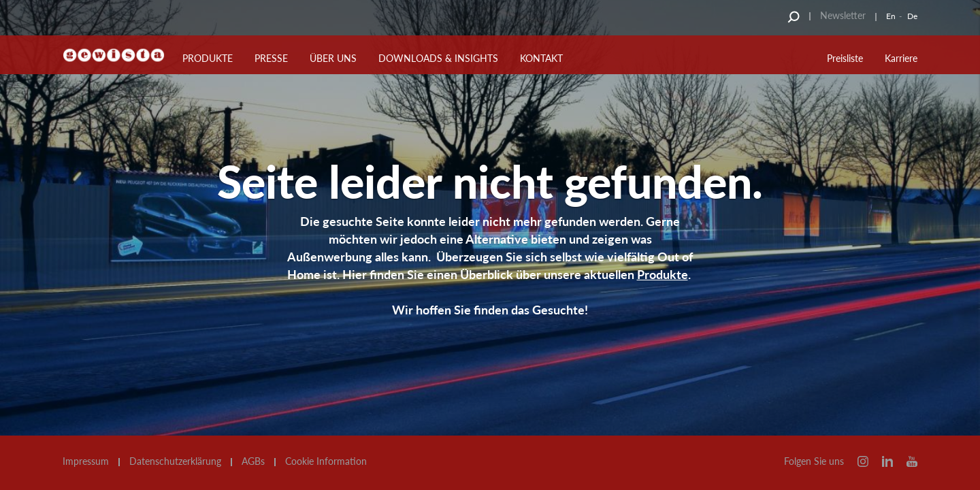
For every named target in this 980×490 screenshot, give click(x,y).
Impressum (86, 461)
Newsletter (843, 15)
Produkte (663, 274)
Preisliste (845, 58)
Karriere (901, 58)
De (912, 16)
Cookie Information (326, 461)
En (891, 16)
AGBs (253, 461)
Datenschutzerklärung (175, 461)
